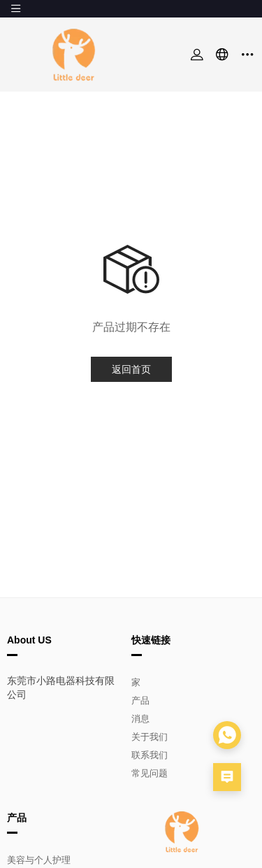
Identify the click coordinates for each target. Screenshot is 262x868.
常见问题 (150, 773)
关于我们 (150, 737)
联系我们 (150, 755)
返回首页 (131, 369)
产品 (140, 700)
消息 (140, 719)
